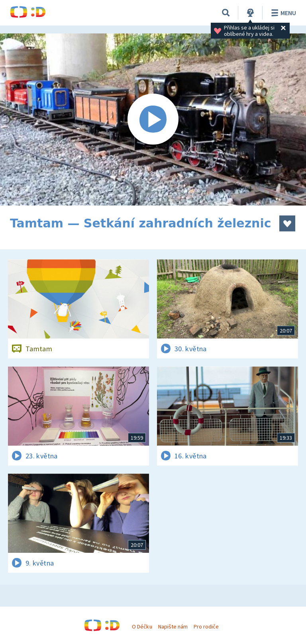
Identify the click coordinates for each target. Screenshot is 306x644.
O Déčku (142, 626)
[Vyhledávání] (226, 13)
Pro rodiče (206, 626)
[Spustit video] (153, 119)
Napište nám (173, 626)
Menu (282, 13)
